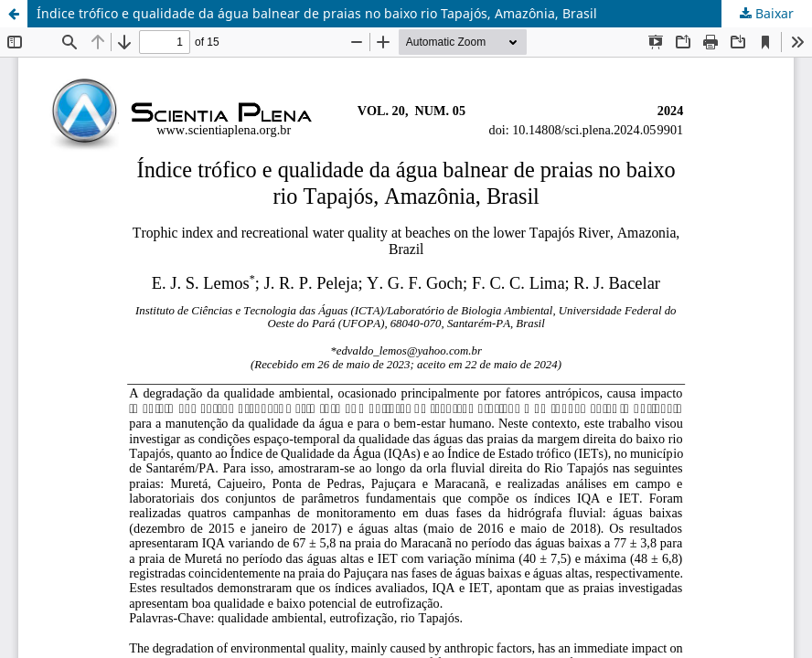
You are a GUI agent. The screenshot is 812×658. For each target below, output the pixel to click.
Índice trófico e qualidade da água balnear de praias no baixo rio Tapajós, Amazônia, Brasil (317, 13)
